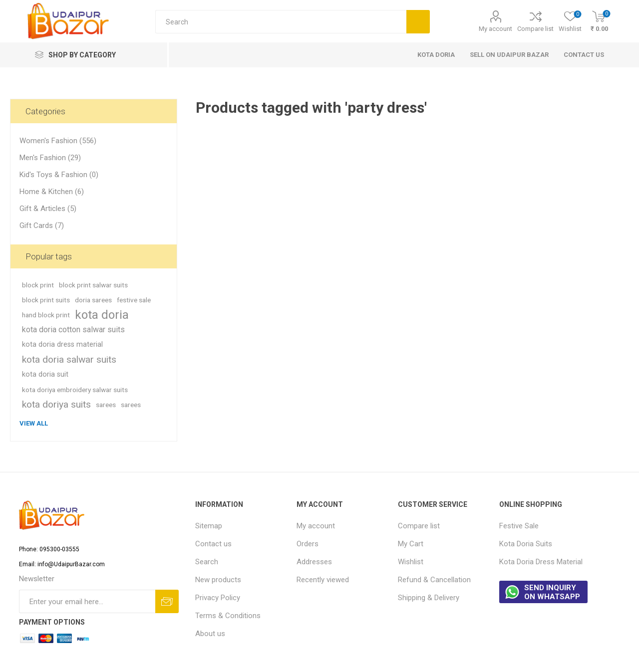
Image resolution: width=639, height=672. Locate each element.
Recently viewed (323, 580)
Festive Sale (519, 526)
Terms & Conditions (228, 616)
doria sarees (93, 300)
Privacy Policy (218, 598)
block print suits (46, 300)
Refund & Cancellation (434, 580)
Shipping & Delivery (429, 598)
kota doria (102, 315)
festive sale (134, 300)
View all (34, 423)
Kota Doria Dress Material (541, 562)
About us (210, 634)
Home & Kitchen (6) (52, 192)
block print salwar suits (93, 285)
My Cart (411, 544)
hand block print (46, 315)
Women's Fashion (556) (58, 141)
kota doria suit (45, 374)
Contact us (213, 544)
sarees (106, 405)
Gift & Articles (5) (48, 209)
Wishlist (411, 562)
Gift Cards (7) (42, 225)
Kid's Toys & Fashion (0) (59, 175)
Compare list (535, 29)
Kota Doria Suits (526, 544)
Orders (308, 544)
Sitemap (209, 526)
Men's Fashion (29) (50, 158)
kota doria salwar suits (69, 359)
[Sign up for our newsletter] (87, 601)
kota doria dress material (62, 344)
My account (495, 29)
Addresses (314, 562)
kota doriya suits (56, 404)
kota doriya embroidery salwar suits (75, 390)
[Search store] (281, 22)
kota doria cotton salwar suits (73, 330)
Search (207, 562)
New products (218, 580)
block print (38, 285)
